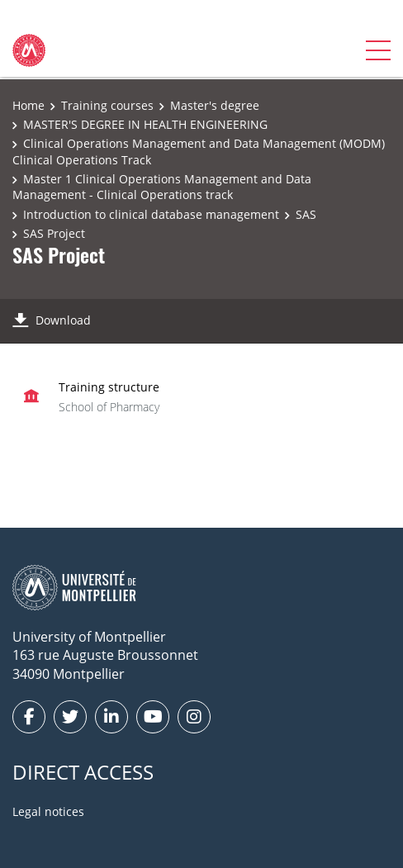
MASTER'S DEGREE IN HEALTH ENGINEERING (145, 124)
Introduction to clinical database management (151, 214)
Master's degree (215, 105)
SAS (306, 214)
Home (28, 105)
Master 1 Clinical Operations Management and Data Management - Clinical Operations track (162, 187)
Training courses (107, 105)
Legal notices (48, 811)
